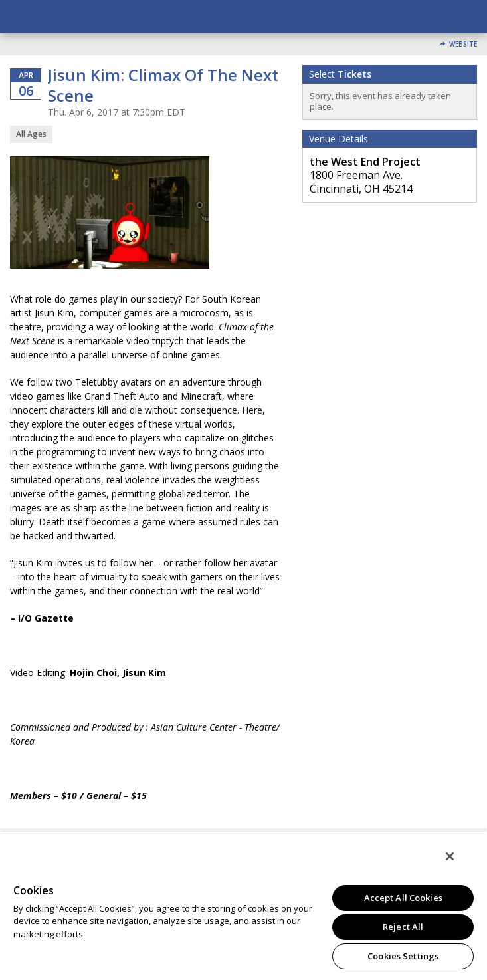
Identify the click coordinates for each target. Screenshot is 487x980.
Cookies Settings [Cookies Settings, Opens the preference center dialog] (403, 956)
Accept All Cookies (403, 898)
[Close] (450, 856)
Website (463, 44)
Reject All (403, 927)
